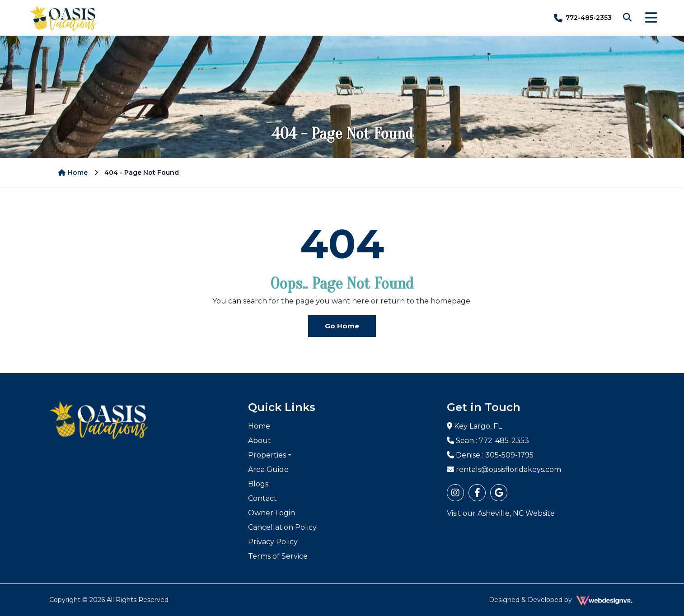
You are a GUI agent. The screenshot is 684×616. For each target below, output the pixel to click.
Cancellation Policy (282, 527)
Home (73, 173)
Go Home (342, 326)
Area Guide (268, 469)
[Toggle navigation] (651, 18)
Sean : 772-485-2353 (488, 441)
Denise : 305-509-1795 (490, 455)
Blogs (258, 484)
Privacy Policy (273, 542)
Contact (262, 498)
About (260, 441)
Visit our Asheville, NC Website (501, 513)
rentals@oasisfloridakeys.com (504, 469)
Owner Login (272, 513)
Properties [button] (267, 455)
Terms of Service (278, 556)
